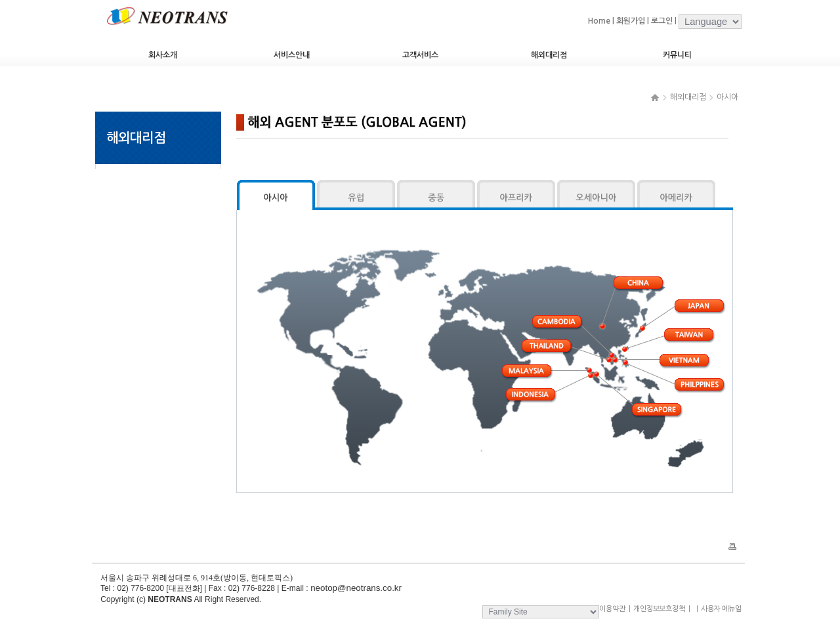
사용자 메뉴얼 (717, 609)
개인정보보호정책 (659, 609)
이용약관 (612, 609)
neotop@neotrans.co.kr (355, 588)
